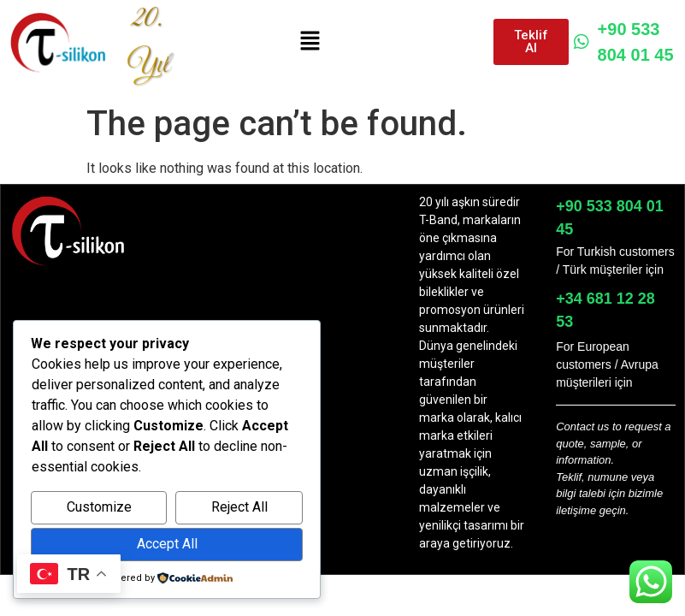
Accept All (167, 544)
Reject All (239, 507)
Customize (99, 507)
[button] (310, 42)
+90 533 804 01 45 (624, 42)
